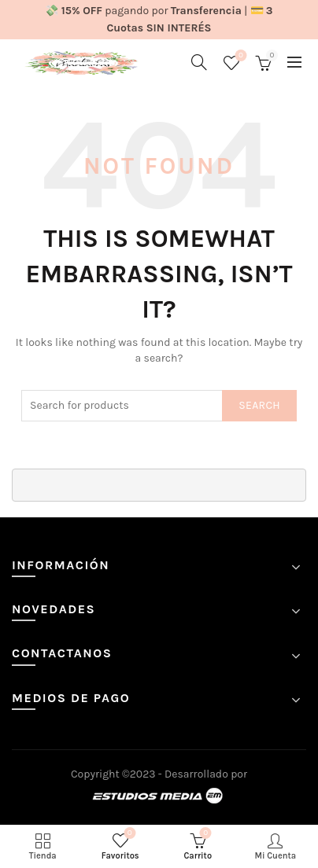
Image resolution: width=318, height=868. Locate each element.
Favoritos (240, 56)
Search (259, 405)
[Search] (199, 62)
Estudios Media (159, 796)
